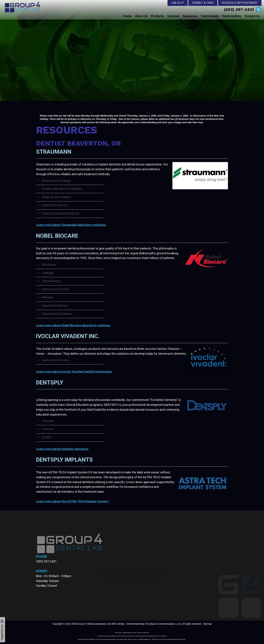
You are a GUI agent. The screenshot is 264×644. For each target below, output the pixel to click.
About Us (141, 16)
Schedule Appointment (240, 3)
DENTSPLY (50, 382)
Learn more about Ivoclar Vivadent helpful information (74, 372)
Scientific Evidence (55, 205)
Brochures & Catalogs (56, 181)
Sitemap (207, 624)
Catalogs (48, 273)
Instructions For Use (55, 289)
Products (157, 16)
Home (127, 16)
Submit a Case (203, 3)
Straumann (54, 152)
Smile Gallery (232, 16)
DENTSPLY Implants (64, 460)
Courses (48, 429)
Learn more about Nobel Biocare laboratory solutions (73, 325)
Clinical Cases (51, 281)
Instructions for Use (55, 360)
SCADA (47, 437)
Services (173, 16)
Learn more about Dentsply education (62, 449)
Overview (48, 421)
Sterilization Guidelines (57, 314)
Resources (190, 16)
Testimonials (210, 16)
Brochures (49, 265)
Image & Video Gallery (56, 197)
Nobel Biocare (57, 236)
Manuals (48, 297)
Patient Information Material (60, 213)
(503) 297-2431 (239, 10)
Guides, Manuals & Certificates (62, 189)
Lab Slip (178, 3)
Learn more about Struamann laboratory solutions (71, 225)
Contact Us (252, 16)
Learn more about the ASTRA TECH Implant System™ (73, 501)
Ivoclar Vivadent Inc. (68, 336)
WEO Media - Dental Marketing (128, 624)
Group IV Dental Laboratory (92, 624)
